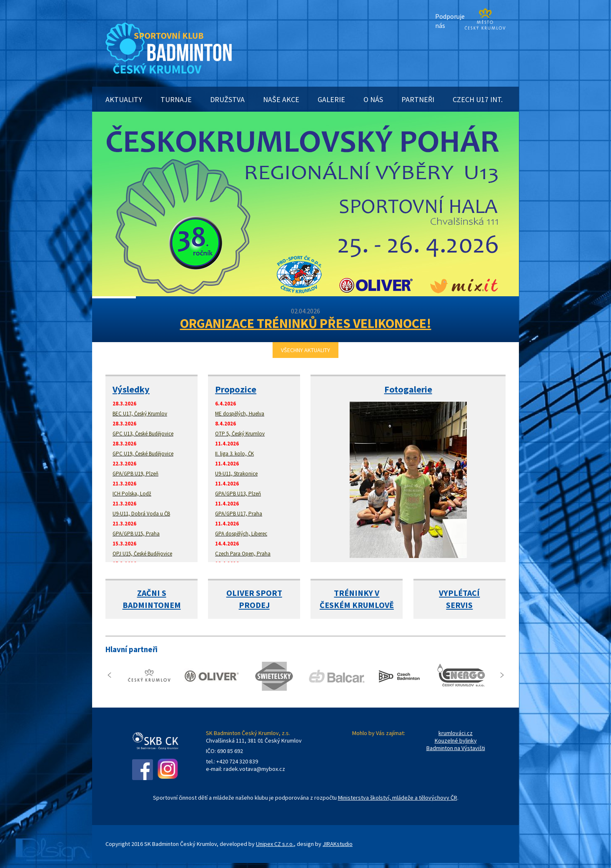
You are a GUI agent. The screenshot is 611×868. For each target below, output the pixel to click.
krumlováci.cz (456, 733)
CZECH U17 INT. (478, 99)
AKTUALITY (124, 99)
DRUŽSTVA (227, 99)
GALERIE (331, 99)
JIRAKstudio (338, 844)
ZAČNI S (152, 593)
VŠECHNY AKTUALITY (305, 350)
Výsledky (131, 389)
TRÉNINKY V (357, 593)
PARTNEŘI (418, 99)
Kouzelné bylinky (456, 740)
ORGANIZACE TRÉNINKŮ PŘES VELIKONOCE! (306, 323)
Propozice (236, 389)
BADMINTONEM (152, 605)
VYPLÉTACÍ (459, 593)
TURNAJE (176, 99)
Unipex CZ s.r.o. (275, 844)
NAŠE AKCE (281, 99)
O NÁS (373, 99)
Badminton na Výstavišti (456, 748)
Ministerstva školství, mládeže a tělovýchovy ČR (398, 798)
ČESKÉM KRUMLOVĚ (357, 605)
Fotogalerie (408, 389)
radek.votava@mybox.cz (254, 769)
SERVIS (459, 605)
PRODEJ (254, 605)
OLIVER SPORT (254, 593)
